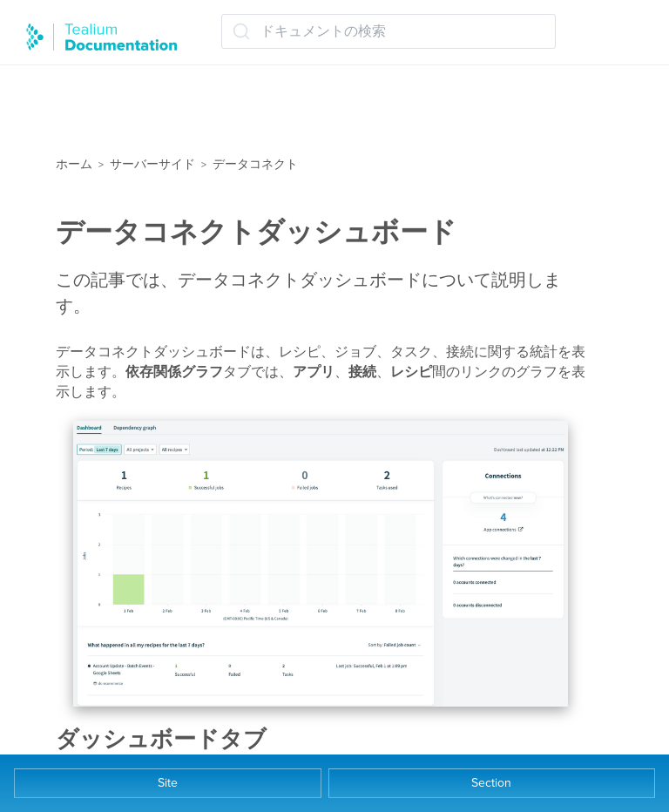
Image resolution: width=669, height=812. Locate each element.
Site (168, 783)
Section (491, 783)
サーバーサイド (152, 164)
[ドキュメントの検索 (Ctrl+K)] (389, 31)
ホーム (74, 164)
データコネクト (255, 164)
